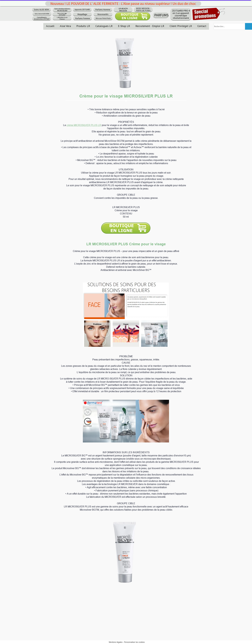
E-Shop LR (124, 26)
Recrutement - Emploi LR (150, 26)
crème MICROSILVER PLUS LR (84, 125)
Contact (202, 26)
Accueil (50, 26)
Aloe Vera (65, 26)
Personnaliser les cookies (134, 642)
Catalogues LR (104, 26)
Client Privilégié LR (181, 26)
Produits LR (83, 26)
